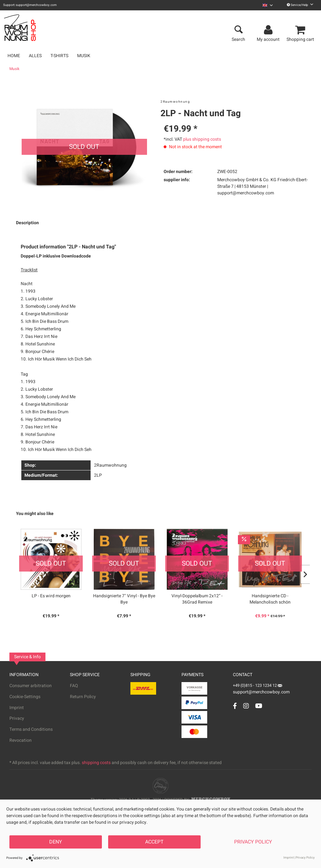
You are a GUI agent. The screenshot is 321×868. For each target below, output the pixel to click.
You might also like (35, 514)
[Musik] (84, 56)
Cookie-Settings (25, 697)
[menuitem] (268, 5)
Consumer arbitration (31, 686)
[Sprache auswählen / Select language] (268, 5)
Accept (154, 842)
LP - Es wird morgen (51, 596)
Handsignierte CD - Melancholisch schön (270, 599)
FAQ (74, 686)
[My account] (269, 30)
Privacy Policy (253, 842)
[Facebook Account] (235, 706)
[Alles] (35, 56)
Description (27, 223)
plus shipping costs (202, 139)
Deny (56, 842)
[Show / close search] (238, 30)
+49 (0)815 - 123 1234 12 (255, 685)
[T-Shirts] (59, 56)
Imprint (17, 708)
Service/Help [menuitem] (300, 5)
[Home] (14, 56)
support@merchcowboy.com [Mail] (261, 690)
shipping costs (96, 763)
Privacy (17, 718)
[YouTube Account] (259, 706)
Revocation (21, 740)
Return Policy (83, 697)
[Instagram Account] (246, 706)
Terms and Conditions (31, 729)
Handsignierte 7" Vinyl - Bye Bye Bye (124, 599)
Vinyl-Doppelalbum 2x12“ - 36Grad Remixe (197, 599)
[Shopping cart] (301, 30)
